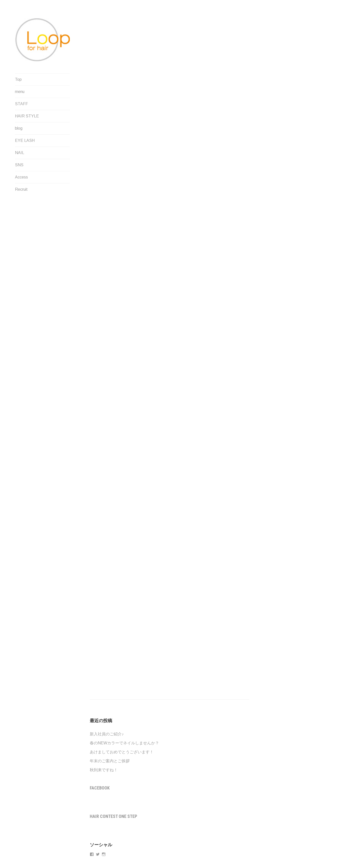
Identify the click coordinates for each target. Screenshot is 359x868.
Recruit (21, 189)
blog (19, 128)
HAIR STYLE (27, 116)
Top (18, 79)
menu (20, 92)
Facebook (100, 788)
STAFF (21, 104)
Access (21, 177)
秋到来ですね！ (104, 770)
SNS (19, 165)
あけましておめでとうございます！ (122, 752)
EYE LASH (25, 140)
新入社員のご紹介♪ (107, 734)
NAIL (20, 153)
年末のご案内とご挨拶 (110, 761)
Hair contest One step (113, 816)
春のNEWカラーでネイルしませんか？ (124, 743)
